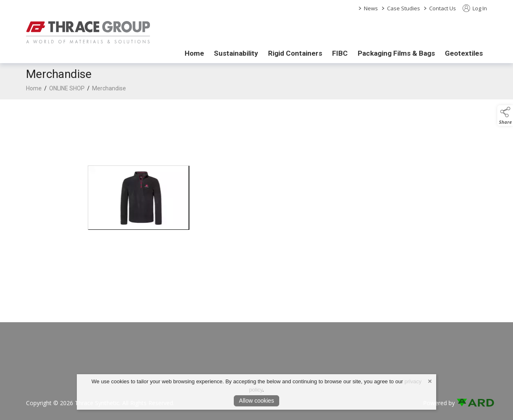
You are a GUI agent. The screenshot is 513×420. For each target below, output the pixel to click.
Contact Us (443, 8)
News (371, 8)
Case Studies (404, 8)
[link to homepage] (88, 32)
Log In (475, 8)
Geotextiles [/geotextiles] (464, 53)
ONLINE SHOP (67, 88)
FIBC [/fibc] (340, 53)
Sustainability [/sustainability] (236, 53)
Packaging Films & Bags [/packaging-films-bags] (396, 53)
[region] (256, 201)
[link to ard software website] (472, 403)
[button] (505, 116)
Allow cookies (257, 401)
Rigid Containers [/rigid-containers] (295, 53)
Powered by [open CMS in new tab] (439, 403)
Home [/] (194, 53)
